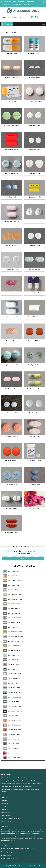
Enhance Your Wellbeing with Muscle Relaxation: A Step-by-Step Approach (21, 791)
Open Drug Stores (14, 830)
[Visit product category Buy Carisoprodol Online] (34, 93)
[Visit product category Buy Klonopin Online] (11, 237)
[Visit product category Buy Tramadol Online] (34, 453)
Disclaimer (5, 804)
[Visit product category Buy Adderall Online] (11, 45)
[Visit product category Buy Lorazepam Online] (11, 261)
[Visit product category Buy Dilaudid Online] (34, 165)
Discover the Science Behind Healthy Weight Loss (16, 778)
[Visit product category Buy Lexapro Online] (34, 237)
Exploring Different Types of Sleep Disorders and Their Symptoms (21, 781)
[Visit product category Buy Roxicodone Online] (11, 405)
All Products (5, 809)
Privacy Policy (6, 812)
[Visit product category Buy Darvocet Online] (11, 141)
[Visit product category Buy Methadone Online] (11, 309)
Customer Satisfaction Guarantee (11, 818)
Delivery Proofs (6, 821)
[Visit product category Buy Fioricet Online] (11, 189)
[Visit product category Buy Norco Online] (11, 333)
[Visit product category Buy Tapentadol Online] (11, 453)
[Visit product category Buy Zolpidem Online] (11, 525)
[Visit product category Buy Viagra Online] (34, 477)
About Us (4, 801)
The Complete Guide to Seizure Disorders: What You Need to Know (22, 784)
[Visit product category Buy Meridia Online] (34, 285)
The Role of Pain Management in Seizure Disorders (17, 787)
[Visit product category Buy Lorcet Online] (34, 261)
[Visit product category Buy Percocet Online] (11, 381)
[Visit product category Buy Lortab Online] (11, 285)
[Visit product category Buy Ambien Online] (34, 69)
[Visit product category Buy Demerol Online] (34, 141)
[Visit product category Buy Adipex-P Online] (34, 45)
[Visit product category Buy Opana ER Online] (34, 333)
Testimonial (5, 807)
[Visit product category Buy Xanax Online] (34, 501)
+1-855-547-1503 (28, 4)
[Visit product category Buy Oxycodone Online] (11, 357)
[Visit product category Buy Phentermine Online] (34, 381)
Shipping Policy (6, 815)
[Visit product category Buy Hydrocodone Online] (11, 213)
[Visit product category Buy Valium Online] (11, 477)
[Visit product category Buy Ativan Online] (11, 93)
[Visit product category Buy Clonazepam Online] (11, 117)
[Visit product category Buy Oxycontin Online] (34, 357)
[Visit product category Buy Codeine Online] (34, 117)
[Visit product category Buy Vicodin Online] (11, 501)
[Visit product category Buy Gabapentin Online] (34, 189)
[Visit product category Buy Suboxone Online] (11, 429)
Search (21, 17)
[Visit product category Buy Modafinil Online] (34, 309)
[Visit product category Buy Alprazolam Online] (11, 69)
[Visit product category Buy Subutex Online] (34, 429)
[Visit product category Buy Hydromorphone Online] (34, 213)
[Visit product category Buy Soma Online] (34, 405)
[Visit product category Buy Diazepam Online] (11, 165)
